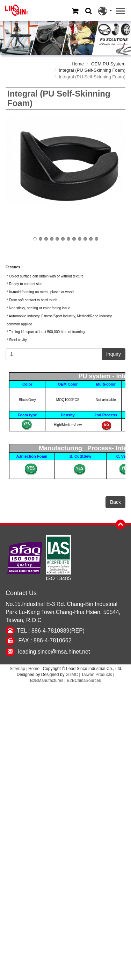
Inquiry (114, 354)
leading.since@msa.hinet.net (54, 652)
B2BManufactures (47, 681)
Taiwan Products (97, 675)
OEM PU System (108, 64)
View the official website (83, 785)
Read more (35, 785)
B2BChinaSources (84, 681)
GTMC (72, 675)
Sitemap (17, 669)
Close (65, 689)
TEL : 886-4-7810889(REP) (51, 631)
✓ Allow (65, 705)
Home (78, 64)
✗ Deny (65, 713)
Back (115, 502)
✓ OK (104, 976)
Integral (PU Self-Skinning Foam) (92, 70)
